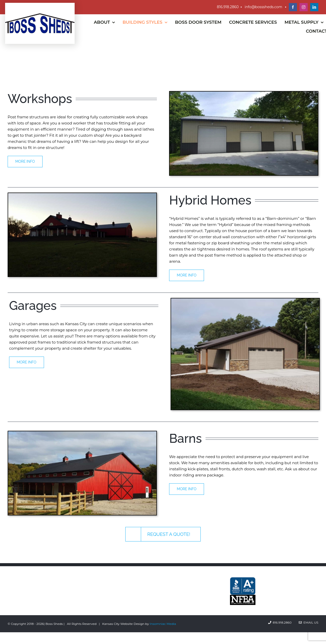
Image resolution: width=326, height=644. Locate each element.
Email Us (309, 622)
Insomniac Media (163, 624)
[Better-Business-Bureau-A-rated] (243, 579)
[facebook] (293, 7)
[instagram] (304, 7)
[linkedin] (314, 7)
